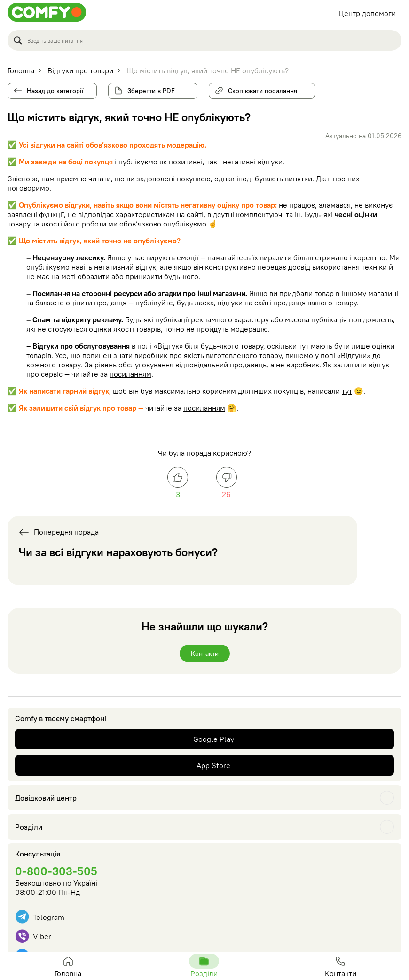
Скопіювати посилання (259, 89)
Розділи (29, 827)
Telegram (40, 917)
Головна (68, 966)
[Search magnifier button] (18, 40)
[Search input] (211, 40)
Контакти (205, 653)
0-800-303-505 (56, 871)
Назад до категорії (55, 91)
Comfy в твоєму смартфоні (61, 718)
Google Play (214, 739)
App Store (213, 765)
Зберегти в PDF (151, 91)
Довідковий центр (46, 798)
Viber (33, 936)
